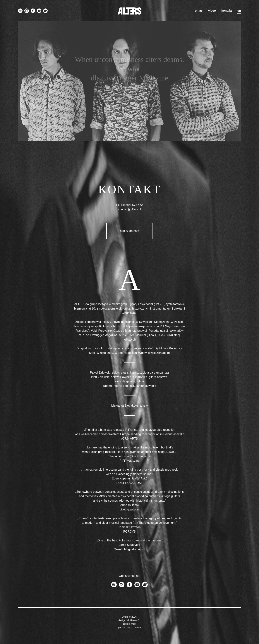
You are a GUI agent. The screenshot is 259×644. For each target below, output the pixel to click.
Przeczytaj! (129, 88)
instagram (27, 11)
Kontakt (227, 11)
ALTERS (129, 11)
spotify (20, 11)
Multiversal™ (134, 620)
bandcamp (45, 11)
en (239, 11)
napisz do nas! (129, 231)
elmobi (133, 624)
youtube (39, 11)
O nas (199, 11)
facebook (33, 11)
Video (212, 11)
